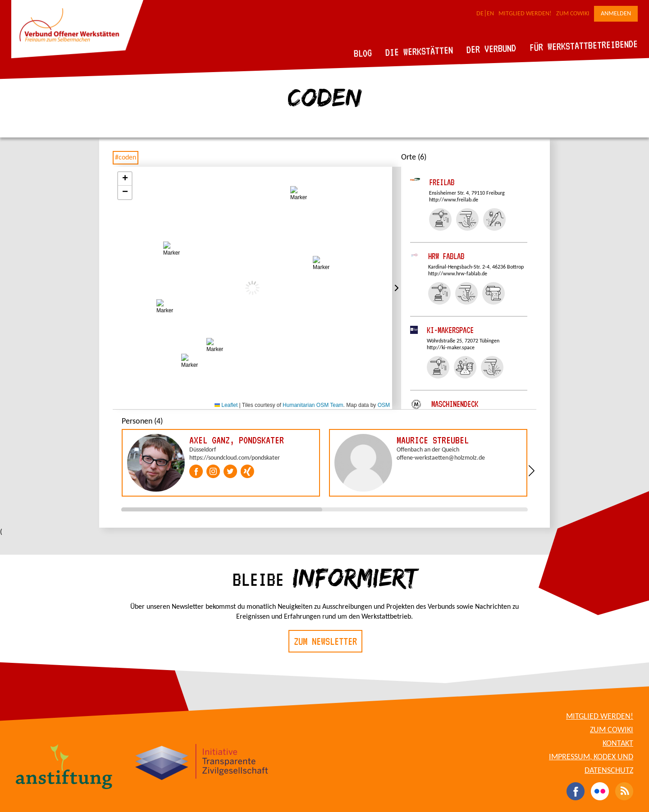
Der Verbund (491, 49)
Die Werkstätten (419, 51)
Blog (363, 53)
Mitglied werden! (525, 14)
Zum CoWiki (573, 14)
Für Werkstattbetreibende (583, 45)
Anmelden (616, 14)
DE (480, 14)
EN (490, 14)
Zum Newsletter (325, 641)
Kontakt (618, 744)
